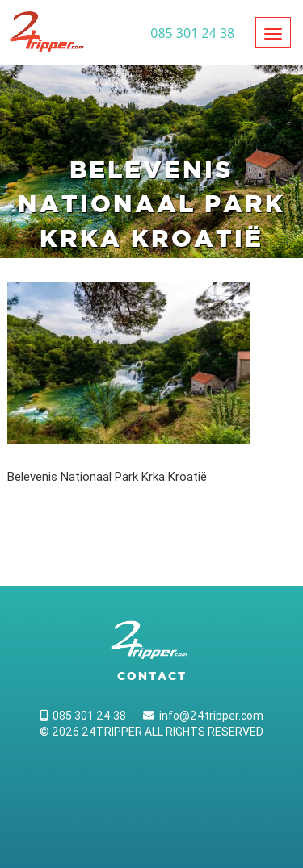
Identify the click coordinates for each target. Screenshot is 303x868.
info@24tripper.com (203, 716)
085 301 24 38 (83, 716)
